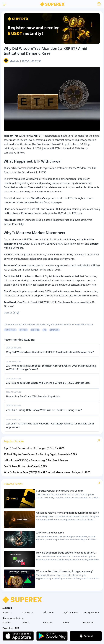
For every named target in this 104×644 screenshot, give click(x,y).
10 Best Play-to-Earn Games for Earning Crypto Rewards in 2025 (40, 454)
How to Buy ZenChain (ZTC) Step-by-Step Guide (33, 396)
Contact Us (28, 612)
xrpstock (23, 330)
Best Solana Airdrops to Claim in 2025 (25, 466)
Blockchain (88, 623)
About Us (7, 612)
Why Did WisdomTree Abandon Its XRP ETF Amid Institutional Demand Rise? (50, 352)
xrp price (35, 330)
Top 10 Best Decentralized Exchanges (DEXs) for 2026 (34, 448)
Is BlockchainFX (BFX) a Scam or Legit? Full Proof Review (36, 460)
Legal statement (71, 612)
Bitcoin (26, 623)
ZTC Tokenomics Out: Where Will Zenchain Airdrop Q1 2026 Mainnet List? (48, 383)
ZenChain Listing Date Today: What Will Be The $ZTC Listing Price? (44, 410)
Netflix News (10, 330)
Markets (14, 61)
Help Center (49, 612)
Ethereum (54, 330)
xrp (45, 330)
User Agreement (91, 612)
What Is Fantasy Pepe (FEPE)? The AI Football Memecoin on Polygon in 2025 (47, 472)
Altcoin (66, 623)
